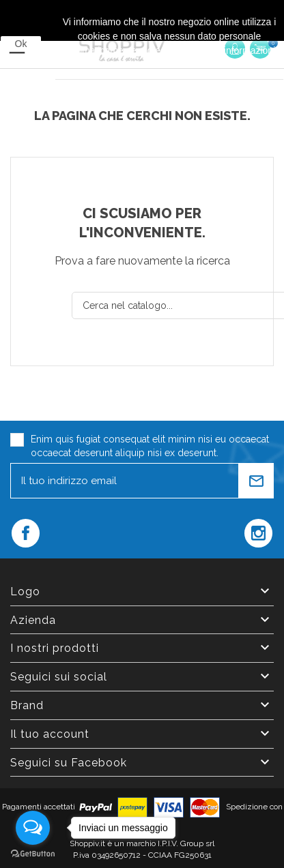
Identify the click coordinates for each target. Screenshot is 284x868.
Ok (21, 44)
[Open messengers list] (33, 828)
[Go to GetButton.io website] (33, 854)
